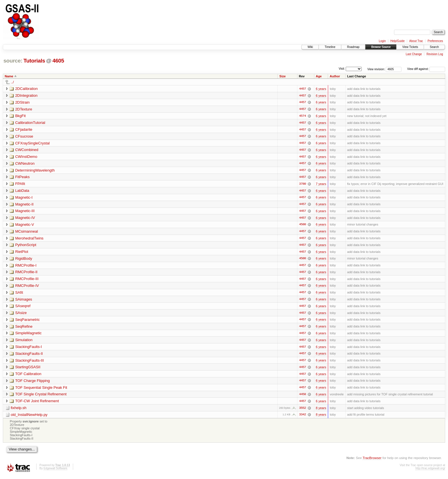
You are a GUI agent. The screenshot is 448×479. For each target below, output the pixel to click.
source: (13, 61)
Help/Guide (397, 41)
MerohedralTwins (29, 239)
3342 (302, 418)
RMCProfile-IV (27, 287)
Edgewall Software (55, 471)
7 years (321, 185)
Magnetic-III (25, 212)
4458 (302, 397)
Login (382, 41)
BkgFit (20, 116)
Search (434, 47)
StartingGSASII (28, 370)
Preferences (435, 41)
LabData (22, 191)
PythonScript (26, 246)
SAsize (21, 315)
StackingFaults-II (29, 356)
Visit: (342, 69)
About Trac (416, 41)
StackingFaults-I (28, 349)
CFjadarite (24, 130)
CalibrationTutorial (30, 123)
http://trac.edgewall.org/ (430, 471)
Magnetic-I (24, 198)
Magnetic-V (25, 226)
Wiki (310, 47)
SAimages (24, 301)
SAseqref (23, 308)
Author (335, 76)
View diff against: (426, 69)
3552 (302, 411)
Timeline (330, 47)
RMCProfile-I (26, 267)
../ (12, 82)
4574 (302, 116)
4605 (58, 61)
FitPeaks (22, 178)
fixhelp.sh (19, 411)
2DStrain (22, 102)
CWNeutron (25, 164)
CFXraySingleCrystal (32, 143)
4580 (302, 226)
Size (283, 76)
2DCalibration (26, 89)
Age (319, 76)
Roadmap (353, 47)
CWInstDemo (26, 157)
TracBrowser (372, 461)
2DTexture (24, 109)
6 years (321, 89)
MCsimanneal (26, 233)
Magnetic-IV (25, 219)
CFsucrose (24, 137)
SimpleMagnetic (28, 335)
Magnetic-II (24, 205)
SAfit (19, 294)
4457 (302, 89)
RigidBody (24, 260)
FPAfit (20, 185)
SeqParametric (27, 322)
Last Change (414, 54)
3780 (302, 185)
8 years (321, 411)
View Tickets (410, 47)
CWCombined (27, 150)
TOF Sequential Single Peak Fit (41, 390)
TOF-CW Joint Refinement (37, 404)
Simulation (24, 342)
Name (9, 76)
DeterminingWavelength (35, 171)
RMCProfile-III (27, 280)
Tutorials (34, 61)
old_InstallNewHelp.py (29, 417)
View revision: (376, 69)
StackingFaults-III (29, 363)
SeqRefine (24, 328)
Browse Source (381, 47)
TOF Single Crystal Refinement (41, 397)
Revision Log (435, 54)
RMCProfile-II (26, 274)
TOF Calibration (28, 376)
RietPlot (22, 253)
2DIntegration (26, 95)
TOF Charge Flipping (32, 383)
